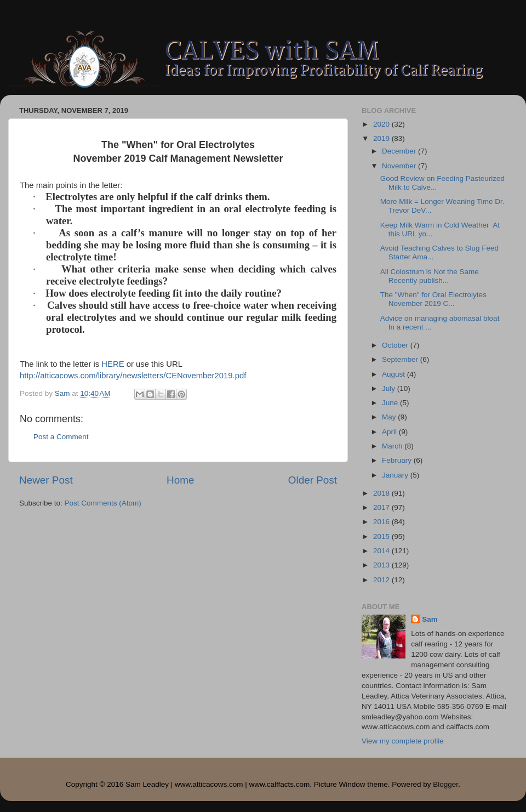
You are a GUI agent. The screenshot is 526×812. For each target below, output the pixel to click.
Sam (430, 619)
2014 (382, 551)
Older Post (313, 480)
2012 (382, 580)
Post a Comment (61, 437)
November (400, 166)
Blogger (445, 784)
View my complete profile (403, 741)
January (396, 475)
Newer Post (46, 480)
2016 (382, 522)
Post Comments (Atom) (103, 503)
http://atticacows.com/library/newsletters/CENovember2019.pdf (133, 376)
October (396, 345)
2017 (382, 507)
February (398, 460)
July (390, 388)
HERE (113, 364)
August (395, 374)
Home (180, 480)
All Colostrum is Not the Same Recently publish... (430, 276)
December (400, 151)
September (401, 359)
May (390, 417)
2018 (382, 493)
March (393, 446)
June (391, 403)
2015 (382, 536)
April (390, 432)
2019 (382, 138)
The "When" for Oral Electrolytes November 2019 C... (433, 299)
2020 (382, 124)
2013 (382, 565)
